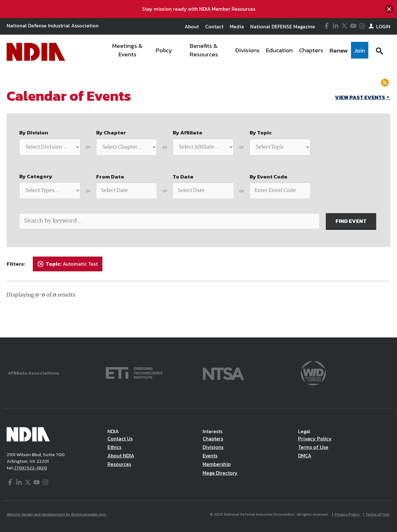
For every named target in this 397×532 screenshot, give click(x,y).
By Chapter (111, 133)
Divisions (213, 447)
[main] (198, 203)
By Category (36, 176)
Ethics (114, 447)
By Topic (261, 133)
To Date (183, 177)
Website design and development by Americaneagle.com (57, 514)
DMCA (305, 456)
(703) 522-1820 (30, 468)
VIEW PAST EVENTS (360, 97)
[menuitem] (128, 52)
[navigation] (236, 52)
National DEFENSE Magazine (283, 26)
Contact (214, 26)
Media (237, 26)
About (192, 26)
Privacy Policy (315, 439)
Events (210, 456)
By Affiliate (187, 133)
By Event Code (268, 177)
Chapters (213, 439)
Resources (119, 464)
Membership (217, 464)
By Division (34, 133)
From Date (110, 177)
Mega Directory (220, 473)
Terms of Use (313, 447)
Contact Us (120, 439)
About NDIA (121, 456)
